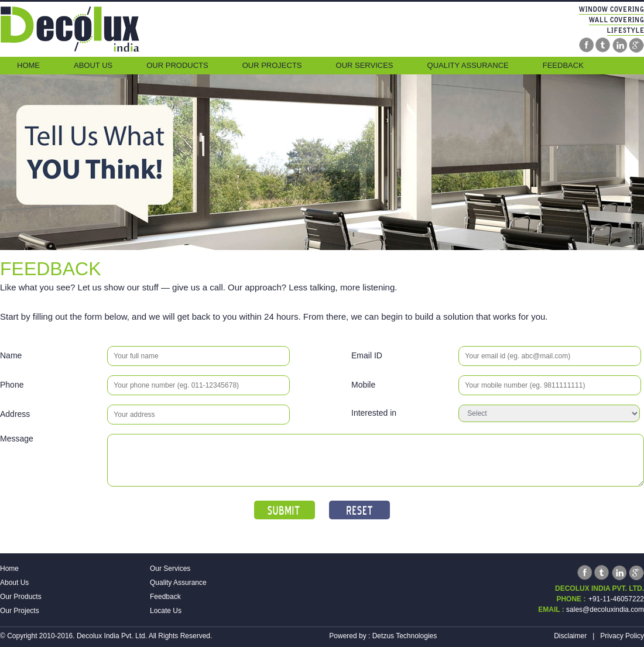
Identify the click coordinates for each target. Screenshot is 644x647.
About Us (93, 65)
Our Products (177, 65)
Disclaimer (570, 636)
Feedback (563, 65)
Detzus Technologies (405, 636)
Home (28, 65)
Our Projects (272, 65)
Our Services (365, 65)
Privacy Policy (622, 636)
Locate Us (166, 611)
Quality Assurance (468, 65)
